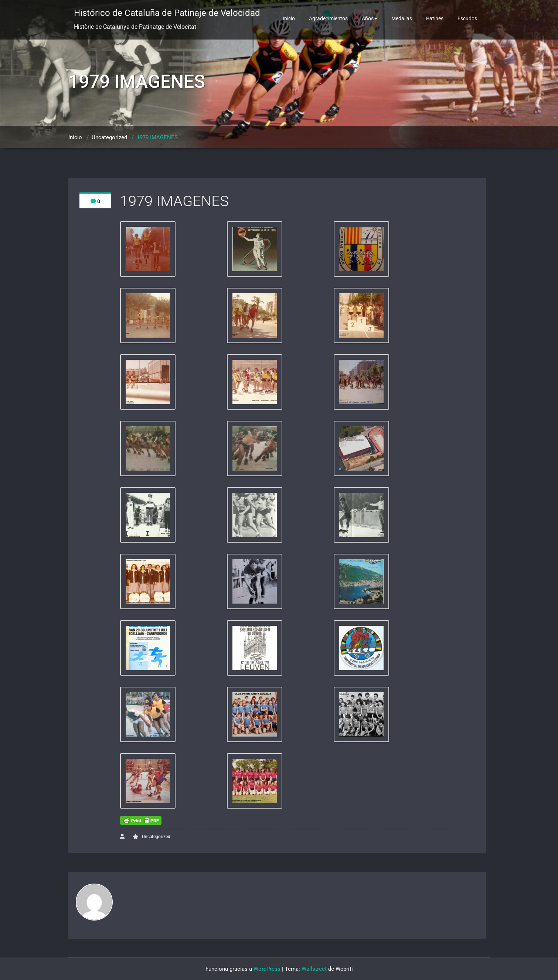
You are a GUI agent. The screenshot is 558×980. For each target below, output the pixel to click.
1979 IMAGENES (157, 137)
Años (370, 18)
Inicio (289, 18)
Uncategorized (109, 137)
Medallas (402, 18)
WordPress (267, 969)
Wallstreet (314, 969)
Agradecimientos (328, 18)
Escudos (467, 18)
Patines (435, 18)
